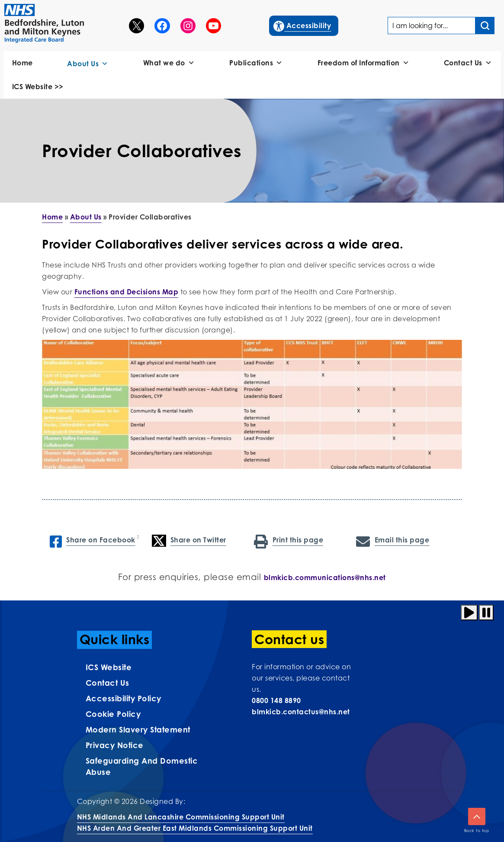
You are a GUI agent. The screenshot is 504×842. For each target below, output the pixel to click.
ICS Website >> (38, 87)
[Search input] (485, 26)
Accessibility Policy (124, 698)
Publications (256, 63)
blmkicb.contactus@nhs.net (301, 712)
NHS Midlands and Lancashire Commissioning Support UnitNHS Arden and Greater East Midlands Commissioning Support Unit (195, 823)
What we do (169, 63)
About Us (88, 64)
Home (22, 63)
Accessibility (303, 25)
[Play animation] (469, 613)
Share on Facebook (93, 540)
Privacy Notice (115, 745)
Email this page (393, 540)
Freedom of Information (364, 63)
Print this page (289, 540)
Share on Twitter (189, 540)
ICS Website (109, 667)
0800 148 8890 (276, 700)
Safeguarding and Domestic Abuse (142, 766)
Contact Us (468, 63)
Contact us (108, 683)
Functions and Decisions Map (127, 292)
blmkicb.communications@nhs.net (325, 577)
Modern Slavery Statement (138, 729)
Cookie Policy (113, 714)
